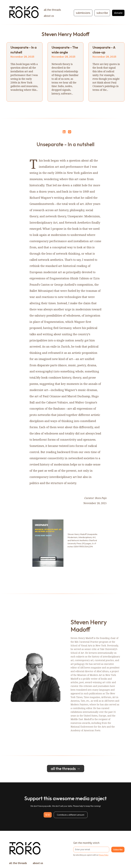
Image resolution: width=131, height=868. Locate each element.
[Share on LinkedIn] (64, 132)
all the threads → (66, 771)
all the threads (52, 10)
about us (49, 16)
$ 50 (48, 818)
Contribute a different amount (71, 818)
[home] (24, 13)
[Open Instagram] (70, 133)
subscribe (102, 13)
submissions (83, 13)
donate (118, 13)
